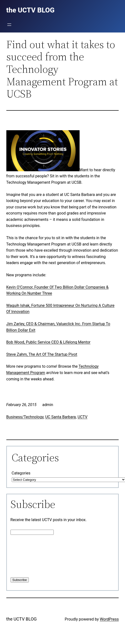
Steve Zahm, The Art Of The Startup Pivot (42, 354)
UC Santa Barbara (60, 417)
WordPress (109, 619)
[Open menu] (9, 25)
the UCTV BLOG (22, 619)
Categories (21, 473)
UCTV (83, 417)
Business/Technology (25, 417)
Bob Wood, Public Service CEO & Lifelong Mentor (48, 342)
